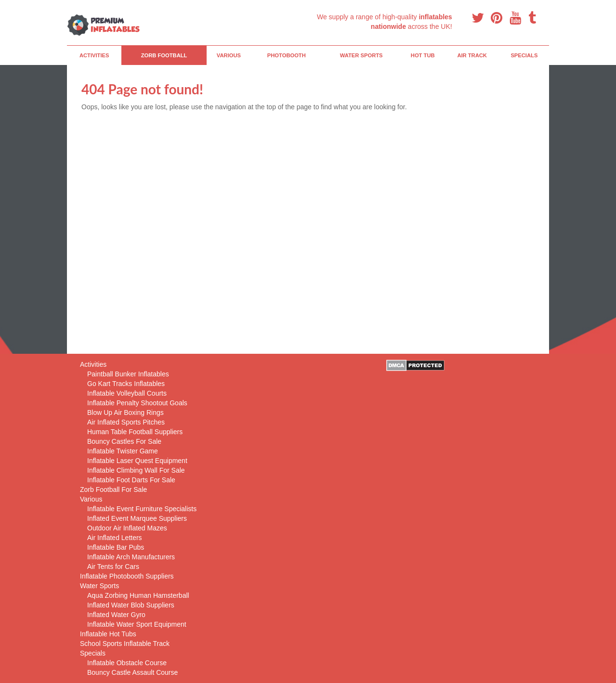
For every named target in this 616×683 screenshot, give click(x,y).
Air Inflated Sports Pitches (126, 422)
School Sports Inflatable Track (125, 644)
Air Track (472, 55)
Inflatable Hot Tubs (108, 634)
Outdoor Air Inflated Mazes (127, 528)
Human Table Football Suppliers (135, 432)
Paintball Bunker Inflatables (128, 374)
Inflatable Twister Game (123, 451)
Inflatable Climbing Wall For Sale (136, 470)
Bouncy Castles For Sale (124, 441)
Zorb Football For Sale (113, 490)
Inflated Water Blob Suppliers (131, 605)
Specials (524, 55)
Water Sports (361, 55)
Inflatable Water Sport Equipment (137, 624)
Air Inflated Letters (115, 538)
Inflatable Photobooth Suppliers (127, 576)
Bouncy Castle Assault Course (132, 672)
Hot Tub (423, 55)
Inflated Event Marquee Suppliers (137, 518)
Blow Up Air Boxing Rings (125, 412)
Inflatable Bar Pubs (116, 547)
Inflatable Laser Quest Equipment (137, 461)
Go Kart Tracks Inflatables (126, 384)
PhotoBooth (287, 55)
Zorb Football (164, 55)
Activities (94, 55)
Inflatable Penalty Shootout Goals (137, 403)
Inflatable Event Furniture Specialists (142, 509)
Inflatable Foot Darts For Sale (131, 480)
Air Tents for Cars (113, 567)
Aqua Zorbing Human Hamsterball (138, 595)
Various (229, 55)
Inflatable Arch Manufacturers (131, 557)
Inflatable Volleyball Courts (127, 393)
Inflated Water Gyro (116, 615)
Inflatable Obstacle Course (127, 663)
